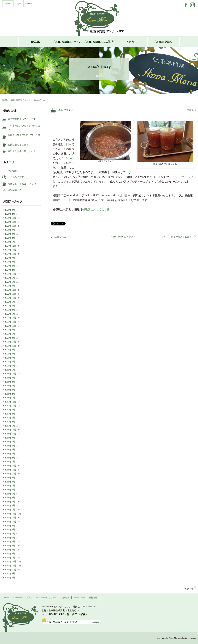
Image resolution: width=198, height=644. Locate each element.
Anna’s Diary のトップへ (123, 237)
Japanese (8, 4)
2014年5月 (10, 542)
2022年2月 (10, 310)
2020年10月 (10, 346)
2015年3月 (10, 502)
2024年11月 (10, 250)
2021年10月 (10, 326)
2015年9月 (10, 478)
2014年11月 (10, 518)
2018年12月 (10, 374)
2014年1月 (10, 558)
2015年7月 (10, 486)
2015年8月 (10, 482)
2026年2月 (10, 214)
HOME (35, 42)
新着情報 (93, 598)
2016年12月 (10, 430)
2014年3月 (10, 550)
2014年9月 (10, 526)
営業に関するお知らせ (21, 100)
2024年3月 (10, 266)
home (7, 598)
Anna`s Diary (164, 42)
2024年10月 (10, 254)
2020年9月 (10, 350)
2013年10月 (10, 570)
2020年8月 (10, 354)
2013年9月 (10, 573)
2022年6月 (10, 302)
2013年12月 (10, 561)
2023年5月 (10, 282)
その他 (11, 171)
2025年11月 (10, 222)
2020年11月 (10, 342)
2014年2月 (10, 554)
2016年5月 (10, 450)
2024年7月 (10, 258)
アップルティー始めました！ (177, 237)
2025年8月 (10, 234)
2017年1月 (10, 426)
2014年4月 (10, 546)
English (18, 4)
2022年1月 (10, 314)
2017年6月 (10, 410)
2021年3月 (10, 338)
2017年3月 (10, 418)
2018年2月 (10, 394)
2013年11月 (10, 566)
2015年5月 (10, 494)
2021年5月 (10, 334)
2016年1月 (10, 462)
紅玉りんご (60, 237)
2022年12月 (10, 290)
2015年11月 (10, 470)
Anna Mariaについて (67, 42)
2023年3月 (10, 286)
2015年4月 (10, 498)
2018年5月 (10, 386)
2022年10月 (10, 298)
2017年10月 (10, 406)
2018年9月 (10, 378)
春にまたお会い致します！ (22, 151)
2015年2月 (10, 506)
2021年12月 (10, 318)
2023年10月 (10, 274)
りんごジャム (64, 158)
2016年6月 (10, 446)
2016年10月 (10, 434)
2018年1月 (10, 398)
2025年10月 (10, 226)
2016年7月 (10, 442)
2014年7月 (10, 534)
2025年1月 (10, 242)
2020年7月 (10, 358)
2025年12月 (10, 218)
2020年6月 (10, 362)
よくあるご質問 (16, 177)
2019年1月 (10, 370)
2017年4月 (10, 414)
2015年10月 (10, 474)
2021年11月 (10, 322)
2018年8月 (10, 382)
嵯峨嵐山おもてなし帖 (96, 209)
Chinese (29, 4)
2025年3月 (10, 238)
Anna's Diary (79, 598)
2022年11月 (10, 294)
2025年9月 (10, 230)
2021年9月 (10, 330)
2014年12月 (10, 514)
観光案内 (12, 190)
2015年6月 (10, 490)
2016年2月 (10, 458)
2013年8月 (10, 578)
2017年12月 (10, 402)
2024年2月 (10, 270)
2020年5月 (10, 366)
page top (190, 588)
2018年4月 (10, 390)
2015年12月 (10, 466)
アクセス (131, 42)
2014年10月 (10, 522)
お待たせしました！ (18, 145)
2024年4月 (10, 262)
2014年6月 (10, 538)
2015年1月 (10, 510)
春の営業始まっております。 (23, 119)
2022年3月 (10, 306)
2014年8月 (10, 530)
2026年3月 (10, 210)
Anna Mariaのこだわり (99, 42)
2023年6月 (10, 278)
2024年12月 (10, 246)
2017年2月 (10, 422)
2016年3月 (10, 454)
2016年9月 (10, 438)
